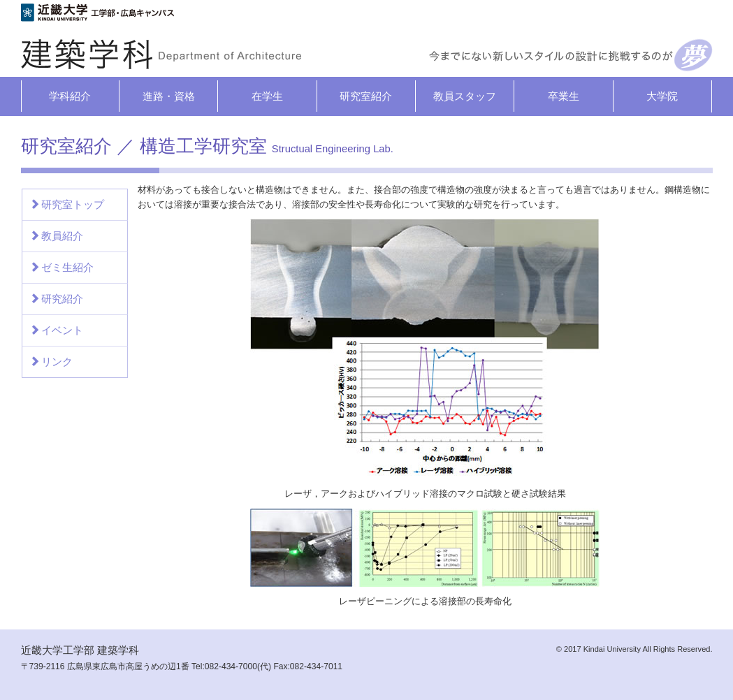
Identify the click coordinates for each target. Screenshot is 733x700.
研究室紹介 (366, 96)
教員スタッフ (465, 96)
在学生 (267, 96)
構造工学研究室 (267, 146)
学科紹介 (70, 96)
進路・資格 (169, 96)
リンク (51, 362)
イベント (56, 330)
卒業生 (564, 96)
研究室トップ (67, 204)
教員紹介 (56, 236)
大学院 (662, 96)
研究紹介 (56, 299)
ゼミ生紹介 (61, 267)
